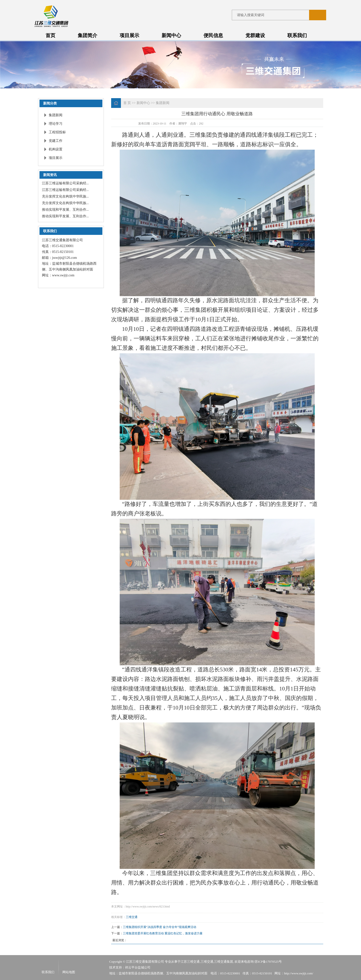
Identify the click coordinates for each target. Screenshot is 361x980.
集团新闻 (56, 115)
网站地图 (69, 972)
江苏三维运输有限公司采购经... (65, 183)
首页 (50, 35)
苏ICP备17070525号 (268, 962)
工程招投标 (57, 132)
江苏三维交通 (190, 962)
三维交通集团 (224, 962)
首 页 (127, 103)
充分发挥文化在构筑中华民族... (65, 196)
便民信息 (213, 35)
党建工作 (56, 141)
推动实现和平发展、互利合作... (65, 210)
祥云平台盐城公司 (138, 967)
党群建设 (255, 35)
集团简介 (88, 35)
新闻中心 (171, 35)
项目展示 (129, 35)
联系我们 (297, 35)
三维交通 (132, 917)
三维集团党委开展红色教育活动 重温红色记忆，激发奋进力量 (163, 933)
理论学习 (56, 124)
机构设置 (56, 149)
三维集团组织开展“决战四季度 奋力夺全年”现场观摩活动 (160, 927)
